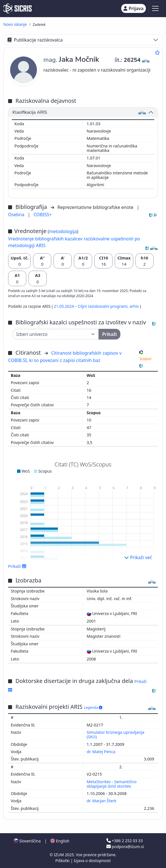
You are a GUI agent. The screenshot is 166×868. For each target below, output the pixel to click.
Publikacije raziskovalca (35, 40)
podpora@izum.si (125, 847)
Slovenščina (27, 841)
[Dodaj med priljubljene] (157, 53)
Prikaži (17, 566)
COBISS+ (43, 215)
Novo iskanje (15, 24)
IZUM (59, 855)
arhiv (135, 306)
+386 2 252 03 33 (125, 841)
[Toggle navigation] (156, 9)
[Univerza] (56, 334)
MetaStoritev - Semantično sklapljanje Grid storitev (112, 784)
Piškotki (63, 861)
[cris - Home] (17, 8)
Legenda (93, 708)
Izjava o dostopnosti (92, 861)
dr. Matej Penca (102, 752)
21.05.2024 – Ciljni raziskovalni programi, (92, 306)
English (60, 841)
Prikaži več (138, 557)
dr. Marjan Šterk (102, 801)
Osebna (17, 215)
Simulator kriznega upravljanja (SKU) (116, 734)
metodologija (63, 231)
